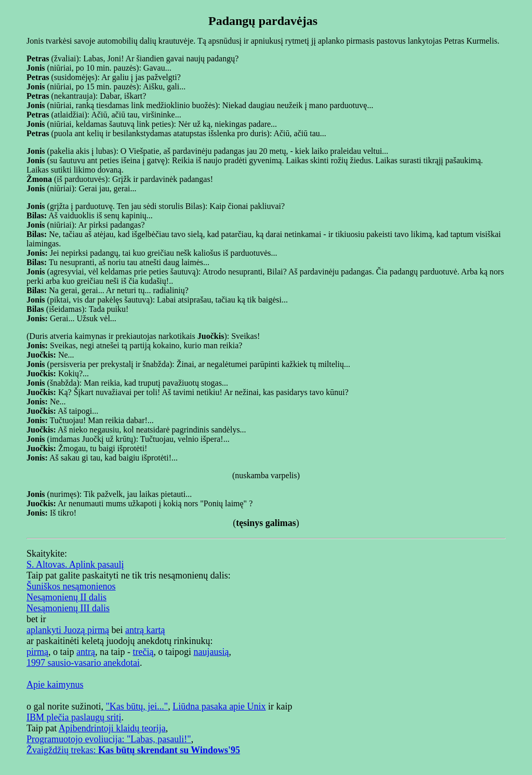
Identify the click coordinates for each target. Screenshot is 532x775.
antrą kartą (145, 630)
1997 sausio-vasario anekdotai (83, 663)
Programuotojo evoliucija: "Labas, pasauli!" (109, 739)
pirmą (37, 652)
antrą (86, 652)
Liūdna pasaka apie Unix (219, 706)
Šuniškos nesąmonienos (71, 586)
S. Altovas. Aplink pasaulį (75, 564)
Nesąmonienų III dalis (68, 608)
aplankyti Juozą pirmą (68, 630)
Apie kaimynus (55, 685)
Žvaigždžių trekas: (133, 750)
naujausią (211, 652)
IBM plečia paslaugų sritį (74, 717)
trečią (143, 652)
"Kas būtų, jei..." (137, 706)
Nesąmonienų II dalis (66, 597)
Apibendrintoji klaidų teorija (112, 728)
